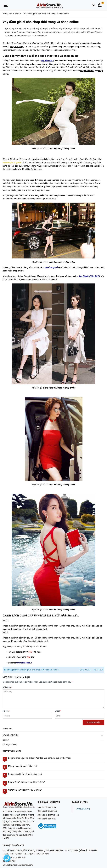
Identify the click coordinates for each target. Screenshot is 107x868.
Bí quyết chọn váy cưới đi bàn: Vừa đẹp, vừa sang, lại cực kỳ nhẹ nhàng (40, 758)
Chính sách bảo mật (46, 819)
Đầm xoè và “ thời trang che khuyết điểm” (27, 782)
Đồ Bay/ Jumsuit (10, 745)
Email (58, 711)
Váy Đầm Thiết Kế (11, 735)
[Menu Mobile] (6, 5)
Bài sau (98, 670)
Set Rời (6, 740)
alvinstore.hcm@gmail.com (20, 858)
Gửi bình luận (93, 722)
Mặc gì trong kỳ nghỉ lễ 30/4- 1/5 (23, 766)
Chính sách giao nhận (47, 811)
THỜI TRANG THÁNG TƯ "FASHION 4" (25, 790)
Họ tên (6, 711)
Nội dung (7, 687)
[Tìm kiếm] (94, 6)
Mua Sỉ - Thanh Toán (47, 807)
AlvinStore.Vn (83, 809)
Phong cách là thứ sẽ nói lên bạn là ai (25, 774)
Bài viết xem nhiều (12, 751)
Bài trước (85, 670)
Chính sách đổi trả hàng (48, 815)
